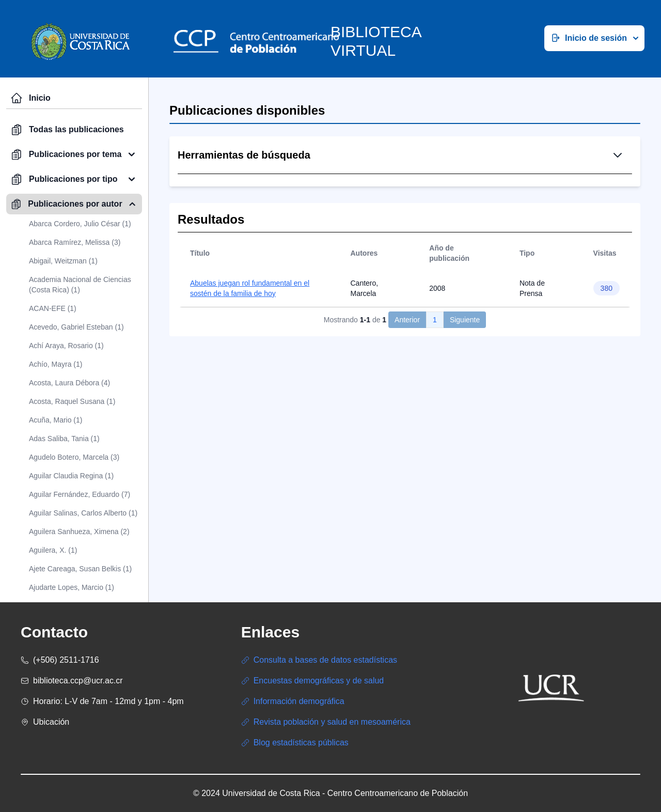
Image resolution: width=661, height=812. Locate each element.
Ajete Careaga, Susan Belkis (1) (80, 569)
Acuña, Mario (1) (56, 420)
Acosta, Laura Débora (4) (69, 383)
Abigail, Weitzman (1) (63, 261)
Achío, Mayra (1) (56, 364)
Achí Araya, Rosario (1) (66, 346)
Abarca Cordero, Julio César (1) (80, 224)
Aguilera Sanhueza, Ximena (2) (79, 532)
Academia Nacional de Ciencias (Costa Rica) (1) (80, 285)
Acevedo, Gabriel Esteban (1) (76, 327)
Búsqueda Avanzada (445, 209)
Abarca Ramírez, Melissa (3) (75, 242)
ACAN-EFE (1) (53, 308)
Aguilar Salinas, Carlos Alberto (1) (83, 513)
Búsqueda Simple (359, 209)
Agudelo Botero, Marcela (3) (74, 457)
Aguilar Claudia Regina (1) (71, 476)
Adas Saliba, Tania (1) (64, 439)
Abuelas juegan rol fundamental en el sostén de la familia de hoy (250, 364)
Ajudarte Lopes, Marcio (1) (72, 587)
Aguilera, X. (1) (53, 550)
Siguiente (465, 395)
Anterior (407, 395)
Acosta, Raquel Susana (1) (72, 401)
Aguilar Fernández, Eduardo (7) (80, 494)
